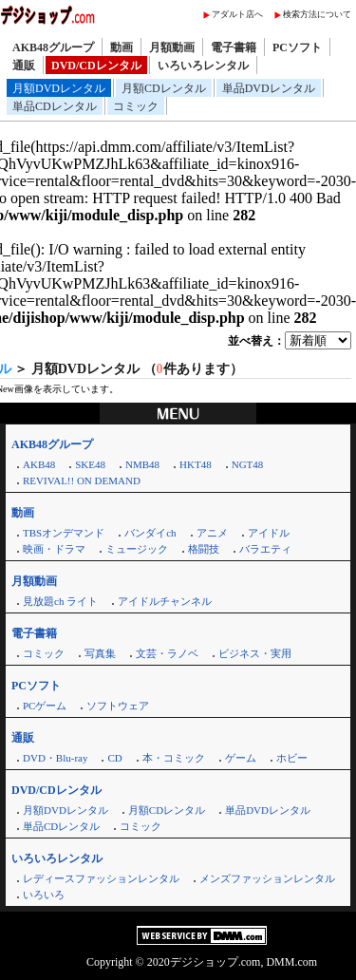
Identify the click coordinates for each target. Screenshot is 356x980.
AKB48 (39, 464)
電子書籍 (234, 47)
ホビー (292, 758)
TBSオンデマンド (64, 533)
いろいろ (44, 895)
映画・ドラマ (54, 549)
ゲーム (241, 758)
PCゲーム (45, 706)
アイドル (269, 533)
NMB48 (142, 464)
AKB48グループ (53, 47)
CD (114, 758)
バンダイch (150, 533)
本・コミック (174, 758)
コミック (136, 106)
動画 (122, 47)
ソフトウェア (118, 706)
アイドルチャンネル (165, 601)
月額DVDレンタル (59, 88)
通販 (24, 66)
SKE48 (90, 464)
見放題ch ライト (60, 601)
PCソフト (297, 47)
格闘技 (204, 549)
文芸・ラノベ (167, 653)
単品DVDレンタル (269, 88)
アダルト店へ (237, 14)
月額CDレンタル (164, 88)
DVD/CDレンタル (96, 66)
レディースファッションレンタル (101, 878)
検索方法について (317, 14)
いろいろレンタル (203, 66)
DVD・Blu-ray (55, 758)
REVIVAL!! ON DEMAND (82, 481)
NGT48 (248, 464)
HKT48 (196, 464)
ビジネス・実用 (255, 653)
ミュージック (137, 549)
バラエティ (265, 549)
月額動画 (172, 47)
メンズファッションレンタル (267, 878)
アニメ (212, 533)
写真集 (100, 653)
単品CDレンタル (55, 106)
